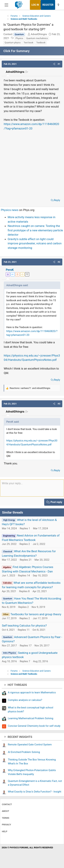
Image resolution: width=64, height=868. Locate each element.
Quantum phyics (13, 43)
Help (5, 831)
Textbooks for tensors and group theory (36, 614)
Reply (57, 200)
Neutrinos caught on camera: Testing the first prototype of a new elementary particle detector (35, 230)
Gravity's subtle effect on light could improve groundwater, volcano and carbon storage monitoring (35, 243)
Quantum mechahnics (37, 38)
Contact (7, 804)
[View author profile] (17, 274)
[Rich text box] (32, 488)
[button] (54, 64)
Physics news (10, 210)
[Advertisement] (32, 163)
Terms (6, 818)
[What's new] (58, 5)
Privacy (6, 825)
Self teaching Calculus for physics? (24, 626)
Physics (19, 38)
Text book (28, 43)
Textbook (41, 43)
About (6, 811)
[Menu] (6, 5)
